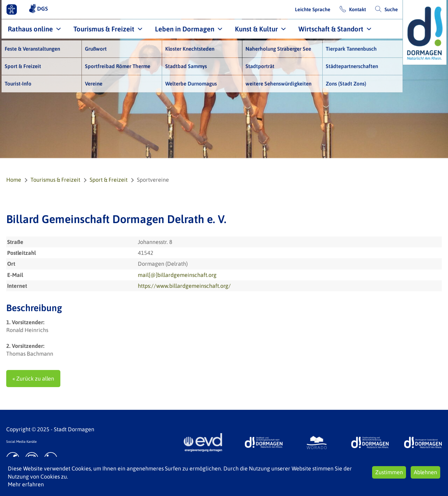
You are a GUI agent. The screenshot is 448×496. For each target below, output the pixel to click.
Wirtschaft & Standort (331, 29)
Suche (391, 9)
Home (14, 180)
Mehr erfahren (26, 484)
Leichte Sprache (313, 9)
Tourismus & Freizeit (104, 29)
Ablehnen (425, 472)
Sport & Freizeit (109, 180)
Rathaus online (30, 29)
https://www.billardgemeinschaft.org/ (184, 286)
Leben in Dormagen (185, 29)
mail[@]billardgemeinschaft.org (177, 275)
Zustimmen (389, 472)
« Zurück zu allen (33, 379)
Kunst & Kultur (256, 29)
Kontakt (357, 9)
